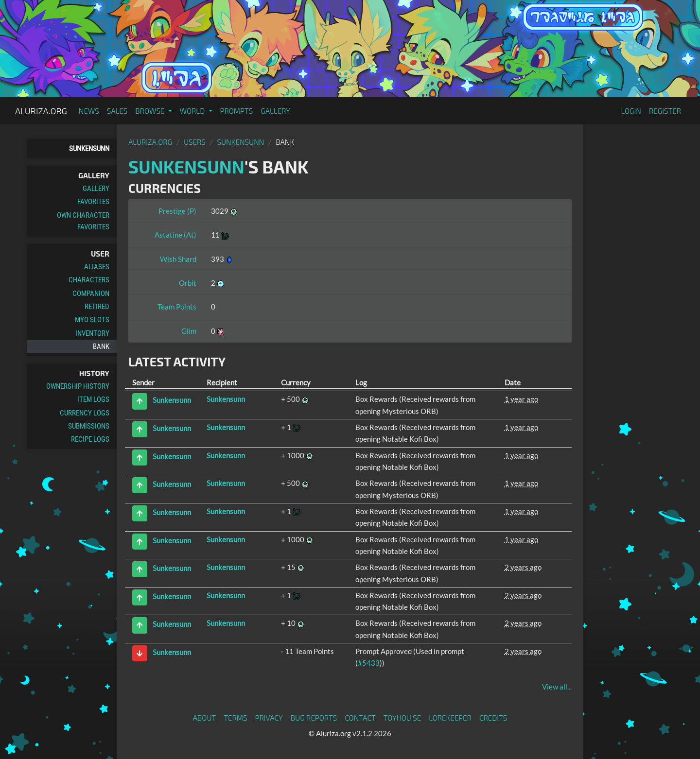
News (89, 111)
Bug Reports (314, 718)
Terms (235, 718)
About (205, 718)
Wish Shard (178, 259)
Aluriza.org (41, 111)
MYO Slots (92, 320)
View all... (557, 687)
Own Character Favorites (83, 221)
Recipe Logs (90, 439)
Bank (101, 346)
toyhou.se (402, 718)
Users (195, 142)
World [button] (193, 111)
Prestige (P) (177, 211)
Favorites (93, 202)
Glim (189, 331)
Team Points (177, 307)
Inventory (92, 333)
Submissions (89, 426)
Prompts (237, 111)
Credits (493, 718)
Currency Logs (85, 413)
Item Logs (93, 399)
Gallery (275, 111)
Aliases (97, 267)
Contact (360, 718)
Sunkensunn (89, 149)
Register (665, 111)
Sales (117, 111)
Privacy (269, 718)
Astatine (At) (175, 235)
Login (631, 111)
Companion (91, 293)
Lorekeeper (450, 718)
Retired (97, 307)
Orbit (188, 283)
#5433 (369, 663)
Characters (89, 280)
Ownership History (78, 386)
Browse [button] (150, 111)
